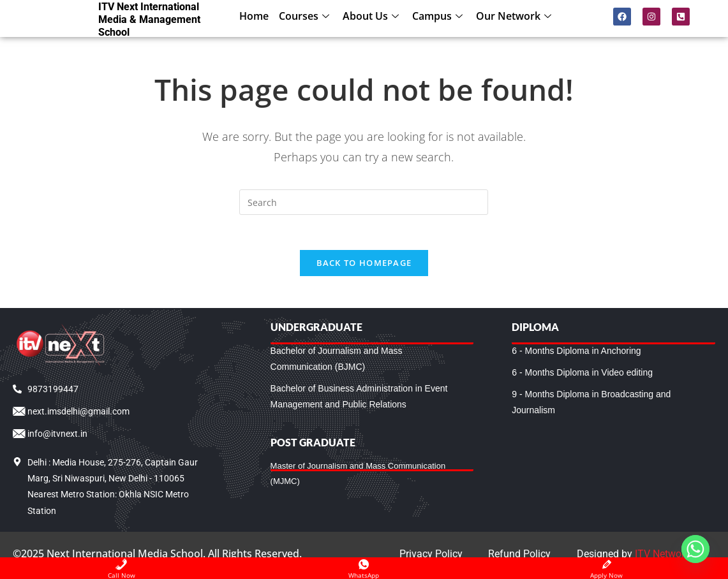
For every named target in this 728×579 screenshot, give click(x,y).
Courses (306, 16)
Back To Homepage (364, 266)
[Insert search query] (364, 202)
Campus (439, 16)
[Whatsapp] (695, 549)
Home (254, 16)
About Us (372, 16)
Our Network (515, 16)
